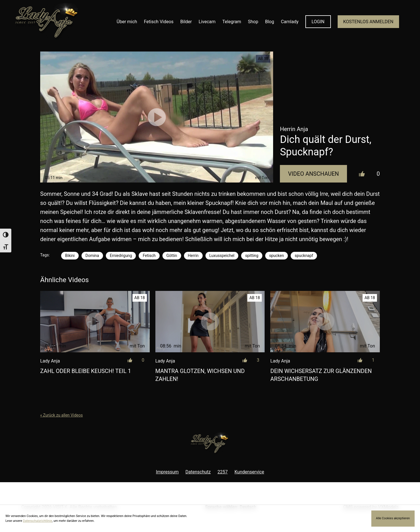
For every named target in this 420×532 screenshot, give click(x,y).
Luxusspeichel (222, 256)
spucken (277, 256)
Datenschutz (198, 472)
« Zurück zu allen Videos (61, 415)
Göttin (172, 256)
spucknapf (304, 256)
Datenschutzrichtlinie (37, 521)
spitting (252, 256)
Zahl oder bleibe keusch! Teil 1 (86, 371)
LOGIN (318, 22)
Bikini (70, 256)
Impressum (167, 472)
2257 (223, 472)
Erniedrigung (121, 256)
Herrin (193, 256)
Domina (92, 256)
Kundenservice (249, 472)
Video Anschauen (314, 174)
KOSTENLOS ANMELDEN (368, 22)
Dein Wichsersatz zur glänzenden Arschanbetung (321, 375)
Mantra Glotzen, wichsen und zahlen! (200, 375)
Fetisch (149, 256)
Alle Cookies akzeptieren (393, 518)
